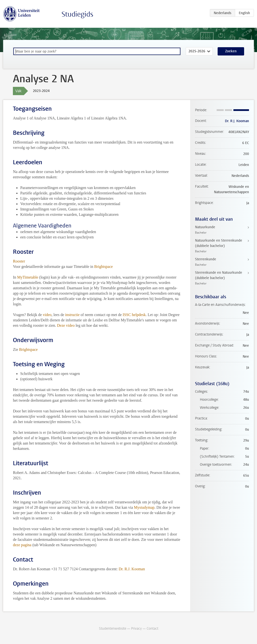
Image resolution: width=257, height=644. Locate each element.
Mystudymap (144, 507)
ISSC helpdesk (134, 315)
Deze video (66, 325)
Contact (152, 629)
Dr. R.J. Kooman (132, 569)
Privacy (136, 629)
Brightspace (103, 267)
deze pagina (22, 545)
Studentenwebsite (113, 629)
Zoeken (231, 51)
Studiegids (77, 14)
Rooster (19, 261)
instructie (72, 315)
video (47, 315)
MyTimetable (28, 277)
